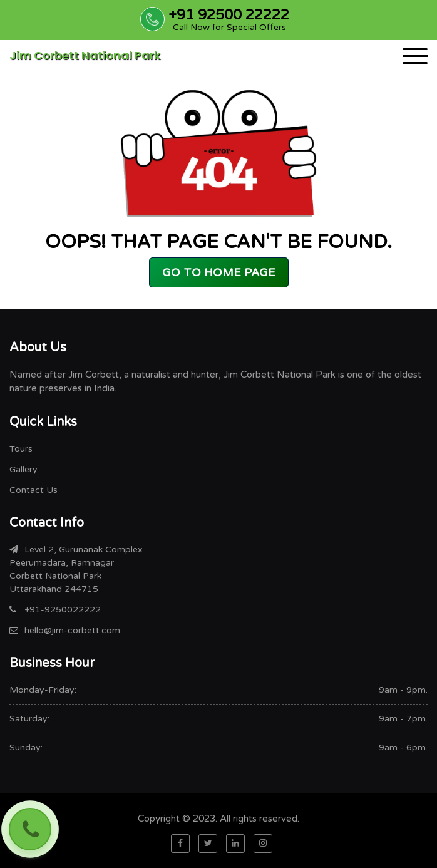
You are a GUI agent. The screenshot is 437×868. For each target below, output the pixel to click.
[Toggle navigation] (415, 56)
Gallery (23, 469)
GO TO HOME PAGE (219, 272)
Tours (21, 449)
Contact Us (33, 490)
